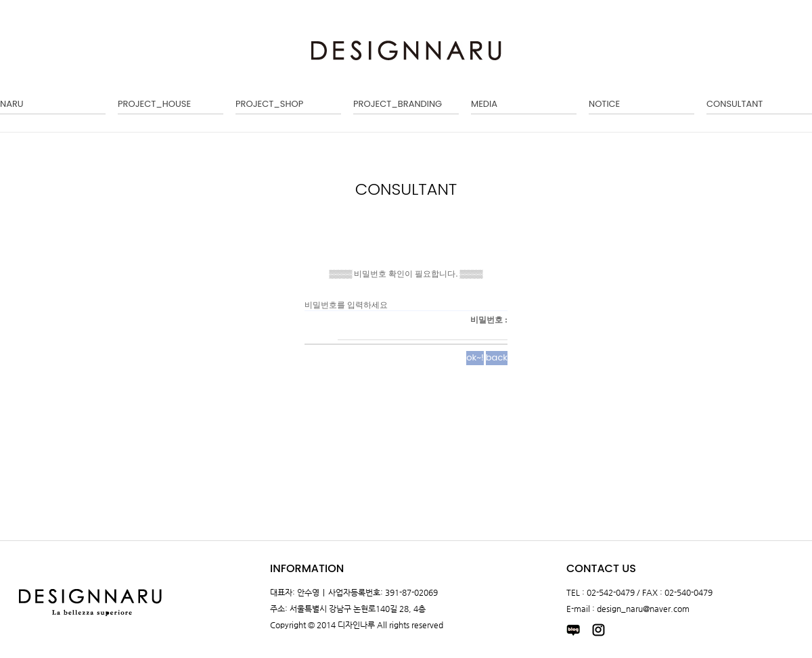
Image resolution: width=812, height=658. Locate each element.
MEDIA (484, 104)
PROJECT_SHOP (269, 104)
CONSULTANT (735, 104)
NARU (12, 104)
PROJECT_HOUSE (154, 104)
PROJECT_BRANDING (398, 104)
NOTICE (604, 104)
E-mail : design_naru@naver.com (628, 609)
